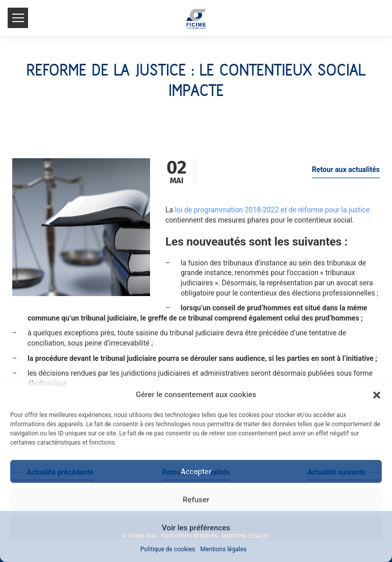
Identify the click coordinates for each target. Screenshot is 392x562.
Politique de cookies (168, 549)
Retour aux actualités (346, 169)
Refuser (196, 500)
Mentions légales (223, 549)
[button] (377, 395)
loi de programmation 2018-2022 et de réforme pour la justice (272, 210)
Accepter (196, 472)
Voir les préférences (196, 528)
